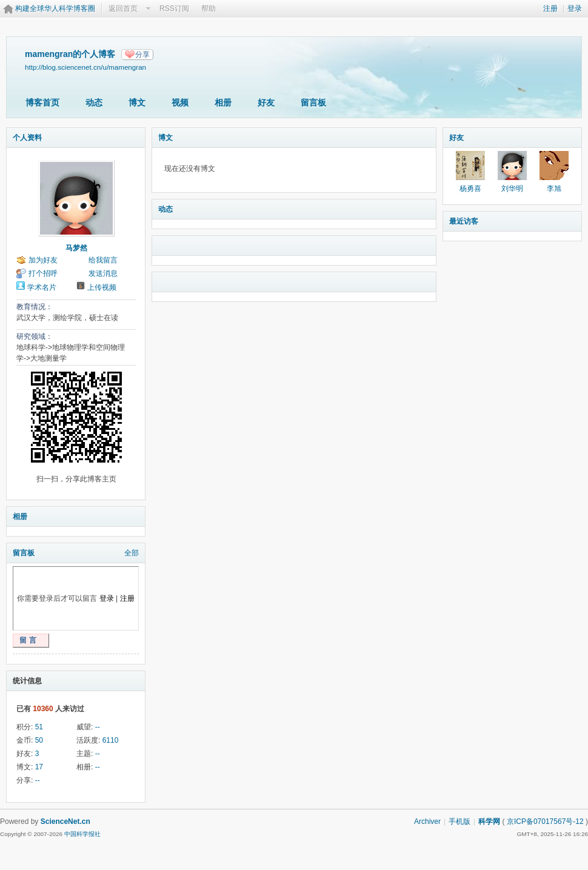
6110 (111, 740)
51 (39, 727)
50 (39, 740)
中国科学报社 (82, 834)
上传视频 (102, 287)
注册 (550, 8)
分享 (142, 55)
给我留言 (103, 260)
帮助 (209, 8)
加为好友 (43, 260)
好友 (266, 102)
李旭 (554, 189)
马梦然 (76, 248)
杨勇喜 (470, 189)
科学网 (489, 821)
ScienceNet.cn (65, 821)
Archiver (427, 821)
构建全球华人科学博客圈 (55, 8)
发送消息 (103, 273)
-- (98, 727)
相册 (223, 102)
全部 (132, 553)
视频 (180, 102)
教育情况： (35, 307)
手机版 (459, 821)
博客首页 (42, 102)
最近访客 (464, 221)
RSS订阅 (174, 8)
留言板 (313, 102)
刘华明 (512, 189)
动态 (94, 102)
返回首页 (123, 8)
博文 (137, 102)
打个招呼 (43, 273)
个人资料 (27, 138)
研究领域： (35, 336)
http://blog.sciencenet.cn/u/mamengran (85, 67)
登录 (575, 8)
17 (39, 767)
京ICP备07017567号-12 (545, 821)
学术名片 (42, 287)
